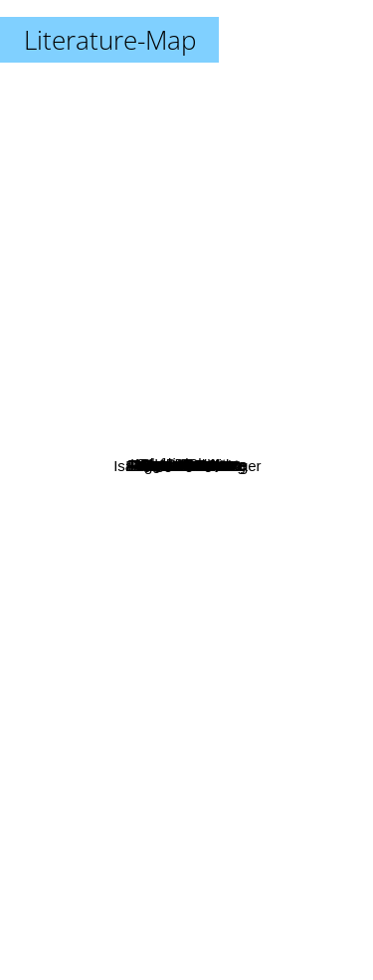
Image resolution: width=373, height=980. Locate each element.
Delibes (134, 619)
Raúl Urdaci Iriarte (248, 428)
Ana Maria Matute (250, 377)
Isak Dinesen (150, 264)
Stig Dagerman (154, 405)
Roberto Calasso (250, 527)
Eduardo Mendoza (181, 718)
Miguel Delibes (143, 446)
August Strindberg (97, 598)
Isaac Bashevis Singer (237, 743)
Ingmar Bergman (137, 321)
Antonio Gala (98, 378)
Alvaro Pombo (135, 480)
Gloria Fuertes (251, 273)
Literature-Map (110, 40)
